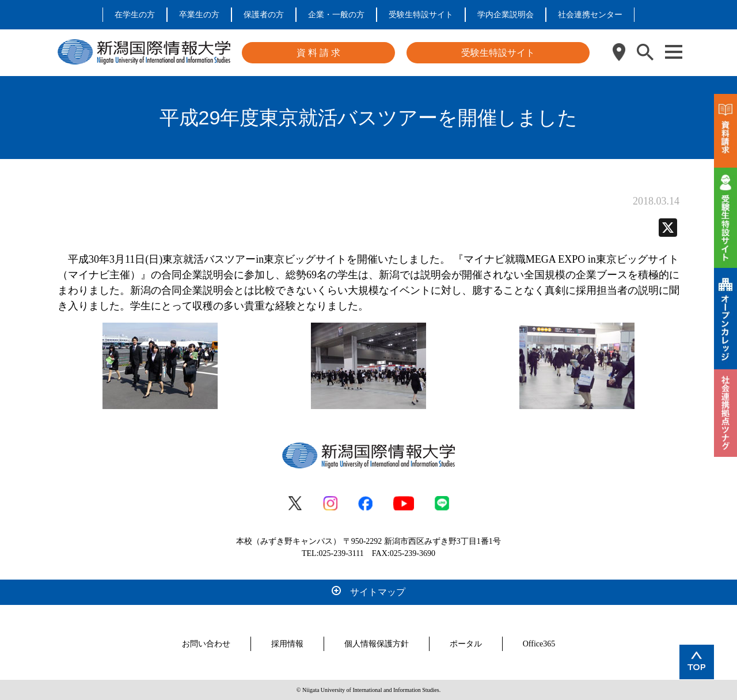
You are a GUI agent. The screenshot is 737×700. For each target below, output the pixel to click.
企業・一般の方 (336, 15)
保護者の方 (264, 15)
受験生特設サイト (421, 15)
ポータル (466, 644)
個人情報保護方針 (377, 644)
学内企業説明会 (506, 15)
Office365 (539, 644)
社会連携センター (590, 15)
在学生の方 (135, 15)
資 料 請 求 (318, 53)
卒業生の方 (199, 15)
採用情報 (287, 644)
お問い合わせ (206, 644)
